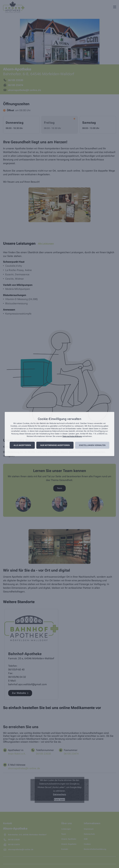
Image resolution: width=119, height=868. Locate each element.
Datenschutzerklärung (72, 436)
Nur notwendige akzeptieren (55, 445)
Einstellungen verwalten (92, 445)
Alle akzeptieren (22, 445)
